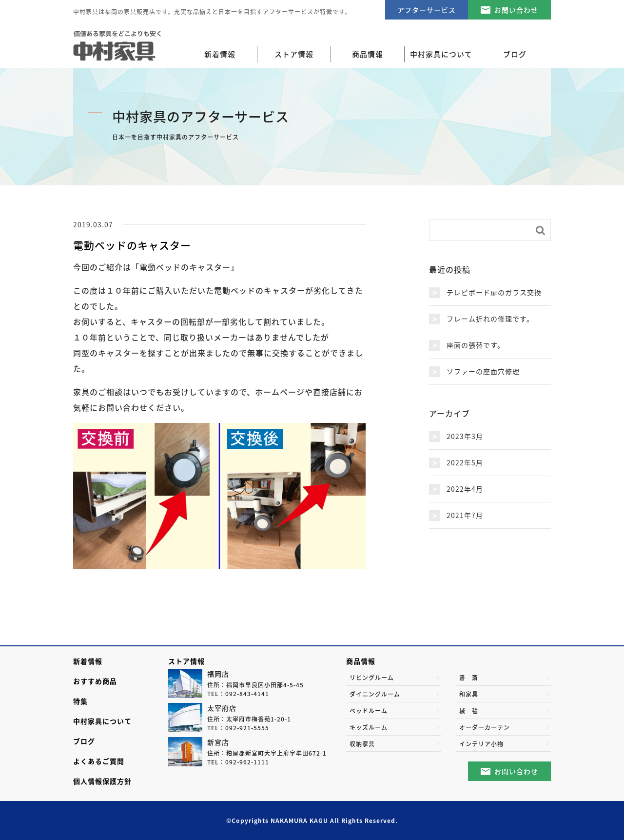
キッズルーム (369, 727)
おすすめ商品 (95, 681)
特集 (80, 701)
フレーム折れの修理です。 (490, 319)
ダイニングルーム (375, 694)
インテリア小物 (481, 744)
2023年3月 (465, 436)
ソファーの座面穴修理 (483, 371)
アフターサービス (427, 10)
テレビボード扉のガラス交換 (494, 292)
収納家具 (362, 744)
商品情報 (361, 661)
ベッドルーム (369, 711)
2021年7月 (465, 515)
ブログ (84, 741)
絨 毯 (469, 711)
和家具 (469, 694)
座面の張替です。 (476, 345)
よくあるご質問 (99, 761)
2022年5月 (465, 462)
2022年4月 (465, 489)
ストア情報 (186, 661)
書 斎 (469, 678)
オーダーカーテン (485, 727)
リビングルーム (372, 678)
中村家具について (102, 721)
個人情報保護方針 (102, 781)
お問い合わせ (516, 10)
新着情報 (220, 54)
